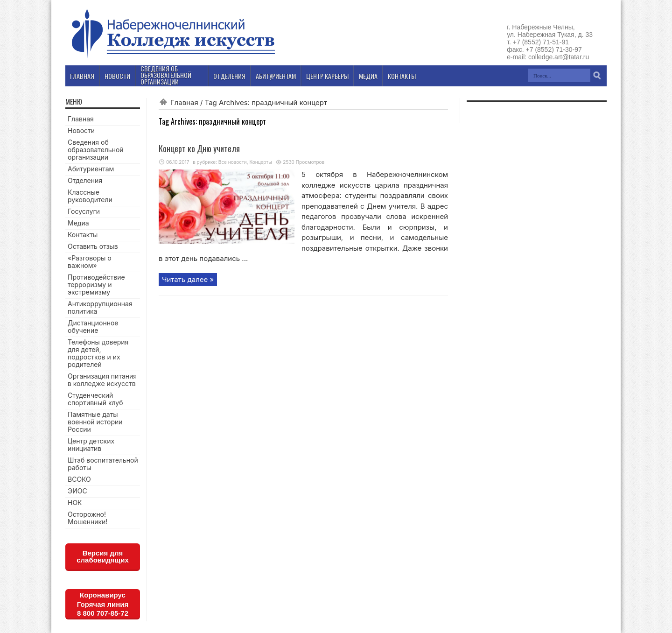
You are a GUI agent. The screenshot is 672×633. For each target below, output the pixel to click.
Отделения (85, 180)
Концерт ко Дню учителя (199, 148)
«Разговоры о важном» (90, 262)
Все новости (233, 162)
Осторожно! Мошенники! (87, 518)
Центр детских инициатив (91, 445)
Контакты (83, 235)
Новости (81, 130)
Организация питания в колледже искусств (102, 380)
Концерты (260, 162)
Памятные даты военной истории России (95, 422)
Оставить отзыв (93, 246)
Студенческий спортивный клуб (95, 399)
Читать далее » (188, 279)
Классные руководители (90, 196)
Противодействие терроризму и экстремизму (96, 285)
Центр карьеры (327, 76)
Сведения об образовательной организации (96, 150)
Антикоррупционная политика (100, 307)
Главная (184, 102)
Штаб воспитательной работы (103, 464)
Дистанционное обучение (93, 327)
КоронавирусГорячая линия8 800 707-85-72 (103, 604)
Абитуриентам (91, 169)
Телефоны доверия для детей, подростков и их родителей (98, 353)
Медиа (78, 223)
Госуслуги (84, 211)
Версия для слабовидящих (103, 556)
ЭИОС (77, 491)
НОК (75, 503)
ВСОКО (79, 479)
